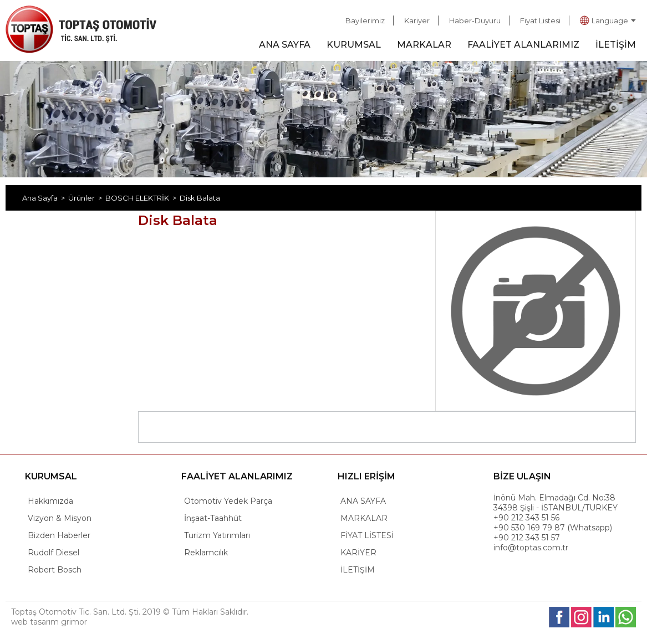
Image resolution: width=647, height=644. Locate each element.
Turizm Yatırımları (217, 535)
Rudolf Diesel (54, 553)
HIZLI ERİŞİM (366, 476)
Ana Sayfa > (45, 198)
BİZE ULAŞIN (522, 476)
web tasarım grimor (49, 622)
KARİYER (358, 553)
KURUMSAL (354, 45)
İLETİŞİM (616, 45)
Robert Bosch (55, 570)
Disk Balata (200, 198)
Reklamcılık (206, 553)
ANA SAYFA (285, 45)
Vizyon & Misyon (60, 518)
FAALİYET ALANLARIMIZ (523, 45)
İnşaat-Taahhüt (213, 518)
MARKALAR (424, 45)
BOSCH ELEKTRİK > (142, 198)
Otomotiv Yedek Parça (228, 501)
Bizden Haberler (59, 535)
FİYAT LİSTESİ (367, 535)
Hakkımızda (50, 501)
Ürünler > (87, 198)
